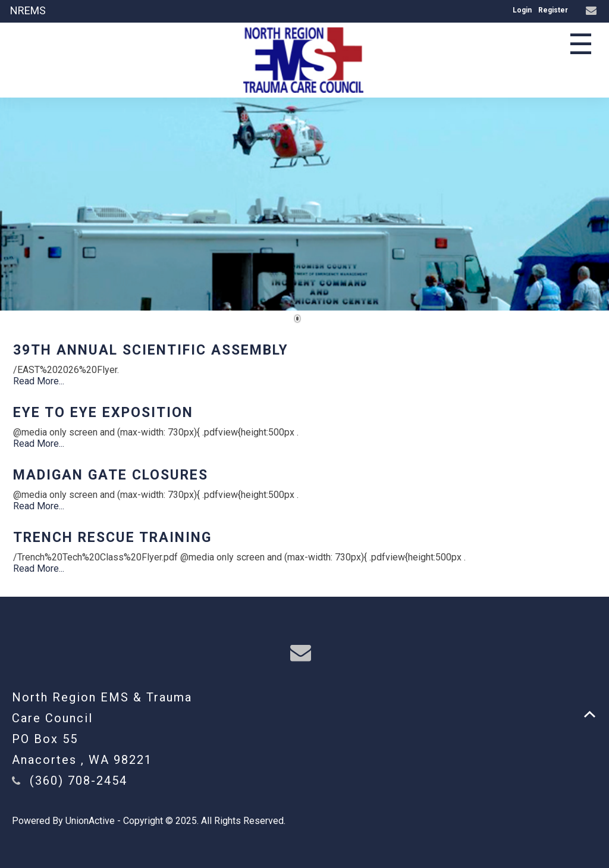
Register (553, 10)
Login (522, 10)
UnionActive (90, 821)
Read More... (39, 381)
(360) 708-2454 (79, 781)
